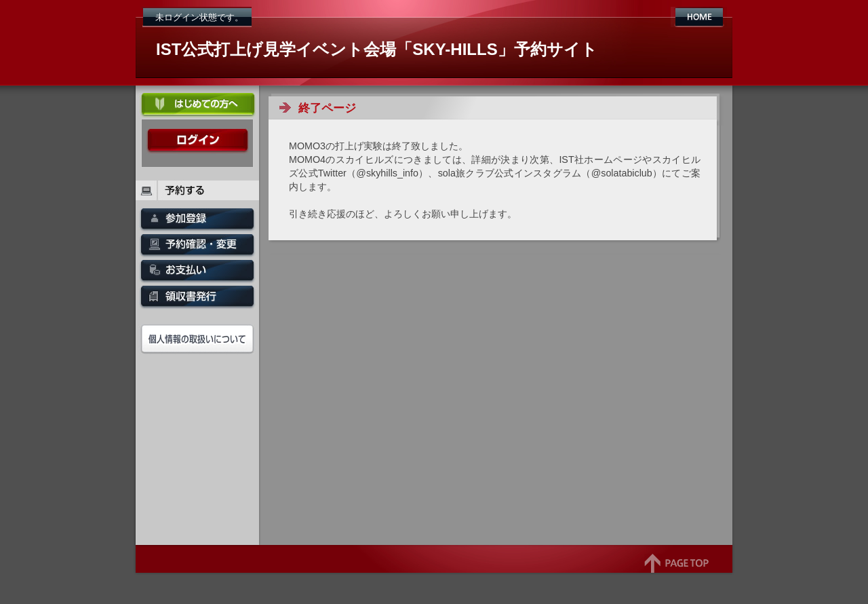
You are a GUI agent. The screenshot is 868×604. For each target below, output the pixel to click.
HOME (699, 17)
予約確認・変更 (197, 247)
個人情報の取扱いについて (197, 339)
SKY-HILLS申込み (197, 221)
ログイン (197, 141)
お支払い (197, 273)
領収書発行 (197, 299)
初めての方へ (197, 106)
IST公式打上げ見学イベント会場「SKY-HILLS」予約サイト (377, 49)
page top (676, 570)
